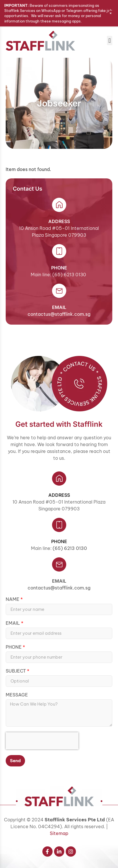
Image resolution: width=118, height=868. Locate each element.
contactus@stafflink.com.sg (59, 314)
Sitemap (59, 833)
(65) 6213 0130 (70, 548)
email (59, 307)
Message (17, 695)
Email (59, 581)
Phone (14, 647)
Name (13, 599)
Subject (16, 671)
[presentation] (42, 741)
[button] (110, 41)
